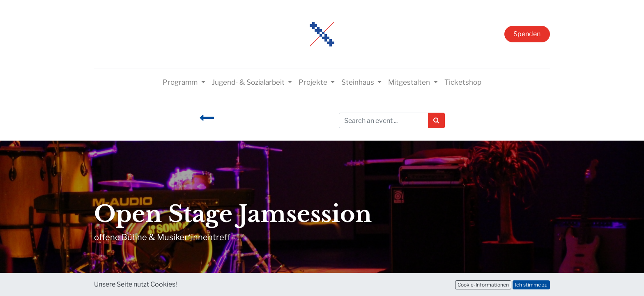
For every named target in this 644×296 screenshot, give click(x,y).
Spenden (527, 34)
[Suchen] (436, 120)
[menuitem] (463, 83)
